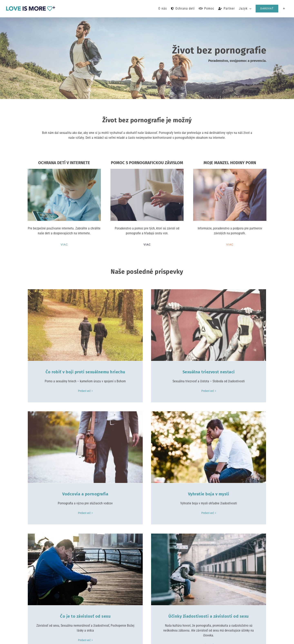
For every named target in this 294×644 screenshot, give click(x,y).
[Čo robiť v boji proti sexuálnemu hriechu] (85, 325)
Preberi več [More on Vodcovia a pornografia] (249, 391)
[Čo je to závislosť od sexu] (168, 432)
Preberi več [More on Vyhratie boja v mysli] (84, 498)
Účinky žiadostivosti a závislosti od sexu (250, 479)
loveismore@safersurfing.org (136, 593)
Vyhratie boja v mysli (85, 479)
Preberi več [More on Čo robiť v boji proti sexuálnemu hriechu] (84, 391)
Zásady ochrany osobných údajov (177, 637)
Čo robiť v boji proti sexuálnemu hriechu (85, 372)
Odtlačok (152, 637)
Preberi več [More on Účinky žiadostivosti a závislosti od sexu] (249, 507)
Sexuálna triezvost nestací (168, 372)
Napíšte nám (125, 601)
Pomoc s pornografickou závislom (63, 598)
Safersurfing (114, 637)
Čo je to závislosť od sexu (168, 479)
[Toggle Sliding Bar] (284, 9)
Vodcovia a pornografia (250, 372)
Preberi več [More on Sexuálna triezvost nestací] (167, 391)
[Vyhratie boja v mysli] (85, 432)
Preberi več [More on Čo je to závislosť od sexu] (167, 503)
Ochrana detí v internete (57, 587)
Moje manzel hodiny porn (58, 609)
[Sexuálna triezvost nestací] (168, 325)
